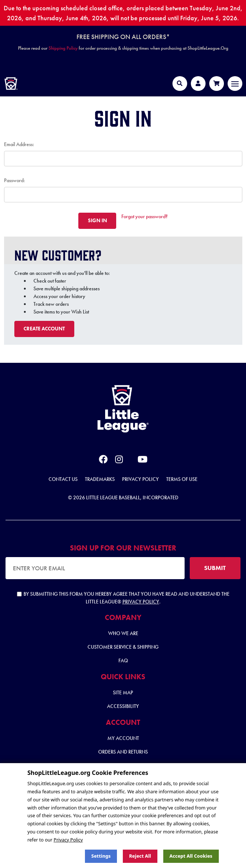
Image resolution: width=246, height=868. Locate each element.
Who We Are (123, 633)
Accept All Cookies (191, 856)
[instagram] (119, 461)
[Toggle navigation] (235, 84)
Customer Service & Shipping (123, 647)
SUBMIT (215, 568)
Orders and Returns (123, 752)
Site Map (123, 692)
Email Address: (19, 144)
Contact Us (63, 479)
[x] (130, 460)
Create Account (44, 329)
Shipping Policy (63, 48)
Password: (15, 180)
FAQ (123, 660)
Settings (101, 856)
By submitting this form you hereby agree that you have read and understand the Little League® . (123, 598)
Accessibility (123, 706)
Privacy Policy (140, 479)
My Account (123, 738)
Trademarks (100, 479)
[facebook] (103, 461)
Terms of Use (182, 479)
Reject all (140, 856)
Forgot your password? (145, 216)
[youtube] (142, 461)
